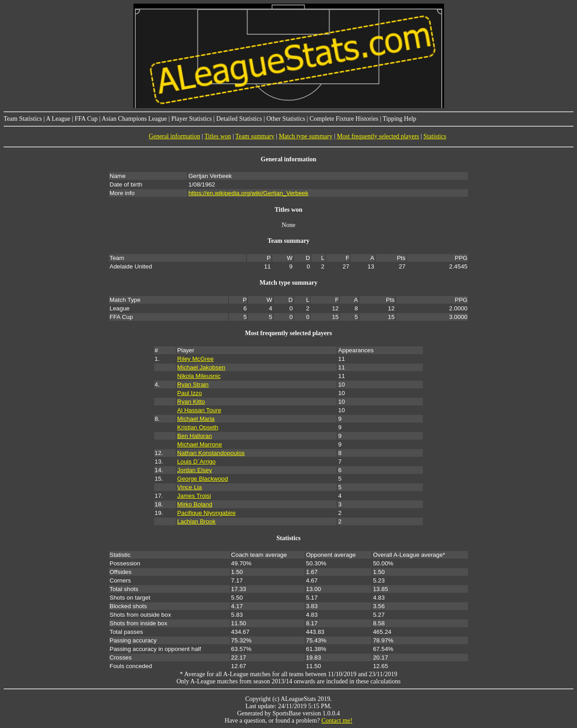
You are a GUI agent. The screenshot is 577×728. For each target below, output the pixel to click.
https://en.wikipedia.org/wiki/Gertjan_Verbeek (248, 193)
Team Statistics (23, 119)
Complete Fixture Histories (344, 119)
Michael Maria (196, 419)
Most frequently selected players (378, 136)
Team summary (255, 136)
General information (174, 136)
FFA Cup (86, 119)
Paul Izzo (190, 393)
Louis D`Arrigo (196, 462)
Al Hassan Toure (199, 410)
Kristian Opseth (198, 427)
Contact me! (337, 721)
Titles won (218, 136)
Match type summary (305, 136)
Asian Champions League (135, 119)
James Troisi (194, 496)
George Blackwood (203, 479)
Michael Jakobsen (201, 367)
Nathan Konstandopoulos (211, 453)
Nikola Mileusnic (199, 376)
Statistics (435, 136)
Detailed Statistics (239, 119)
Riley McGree (195, 359)
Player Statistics (192, 119)
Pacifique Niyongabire (206, 513)
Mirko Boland (195, 504)
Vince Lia (190, 487)
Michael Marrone (199, 444)
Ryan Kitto (191, 402)
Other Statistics (286, 119)
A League (58, 119)
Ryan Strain (193, 384)
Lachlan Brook (196, 521)
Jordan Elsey (195, 470)
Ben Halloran (195, 436)
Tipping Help (400, 119)
